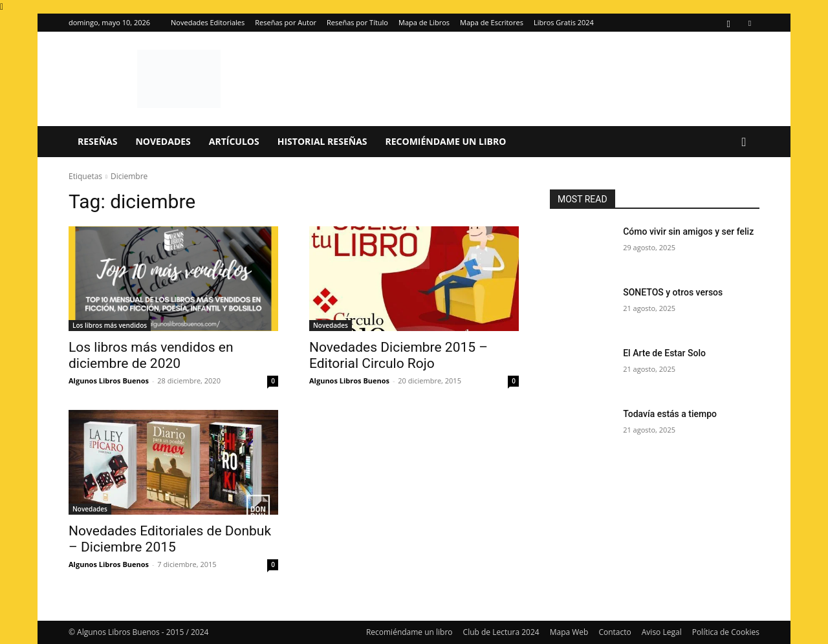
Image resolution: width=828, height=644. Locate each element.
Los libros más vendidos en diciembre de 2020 (151, 355)
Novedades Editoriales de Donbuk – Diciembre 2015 (170, 539)
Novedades (163, 141)
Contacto (615, 632)
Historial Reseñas (322, 141)
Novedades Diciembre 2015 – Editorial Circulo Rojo (398, 355)
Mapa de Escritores (492, 22)
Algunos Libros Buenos (109, 381)
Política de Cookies (726, 632)
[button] (744, 143)
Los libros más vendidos (110, 325)
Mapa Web (569, 632)
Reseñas (97, 141)
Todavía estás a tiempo (670, 414)
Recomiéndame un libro (446, 141)
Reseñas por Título (357, 22)
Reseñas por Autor (286, 22)
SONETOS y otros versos (673, 292)
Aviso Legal (662, 632)
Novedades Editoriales (208, 22)
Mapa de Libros (424, 22)
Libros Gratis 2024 (564, 22)
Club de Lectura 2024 (501, 632)
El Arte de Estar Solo (664, 353)
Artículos (234, 141)
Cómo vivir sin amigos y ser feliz (688, 231)
